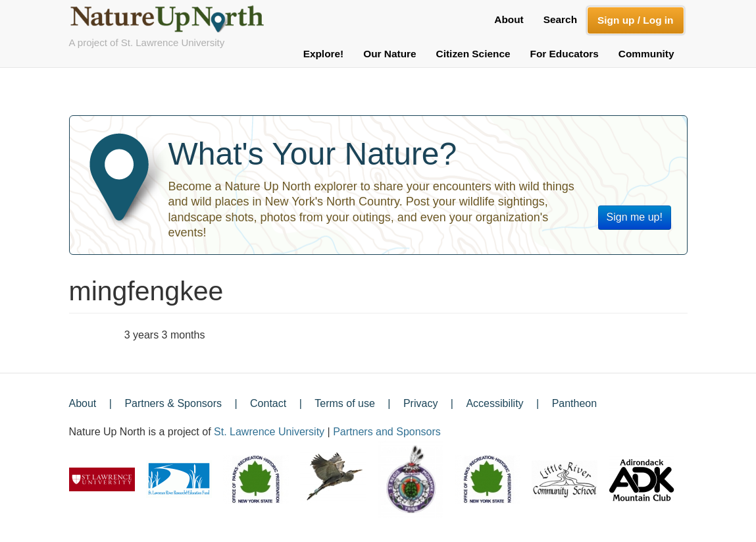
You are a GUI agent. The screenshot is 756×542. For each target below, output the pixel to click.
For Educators (565, 54)
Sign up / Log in (635, 20)
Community (646, 54)
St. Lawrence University (269, 432)
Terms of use (345, 403)
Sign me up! (635, 217)
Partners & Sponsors (173, 403)
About (509, 19)
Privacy (420, 403)
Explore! (324, 54)
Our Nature (390, 54)
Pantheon (575, 403)
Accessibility (494, 403)
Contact (268, 403)
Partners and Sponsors (387, 432)
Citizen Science (473, 54)
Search (560, 19)
